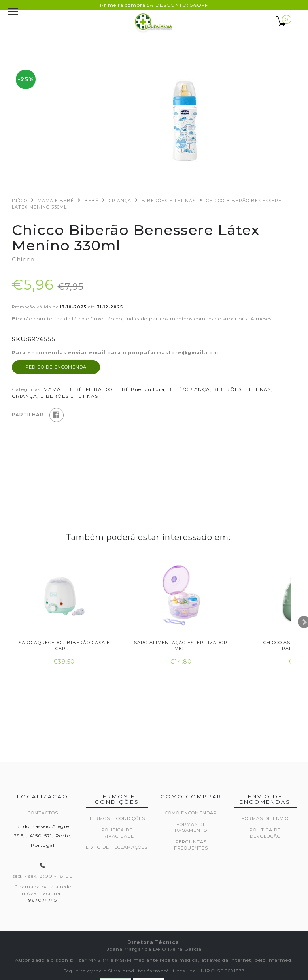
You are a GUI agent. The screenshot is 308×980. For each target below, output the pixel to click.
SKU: (20, 339)
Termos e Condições (117, 818)
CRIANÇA (120, 201)
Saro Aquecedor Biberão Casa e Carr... (64, 646)
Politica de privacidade (117, 833)
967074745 (43, 900)
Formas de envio (265, 818)
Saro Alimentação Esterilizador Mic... (181, 646)
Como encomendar (191, 813)
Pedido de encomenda (56, 367)
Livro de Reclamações (117, 847)
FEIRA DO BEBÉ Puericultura (125, 389)
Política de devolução (265, 833)
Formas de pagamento (191, 828)
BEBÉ (91, 201)
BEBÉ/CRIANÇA (189, 389)
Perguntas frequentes (191, 845)
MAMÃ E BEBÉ (56, 201)
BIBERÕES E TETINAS (169, 201)
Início (20, 201)
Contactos (43, 813)
